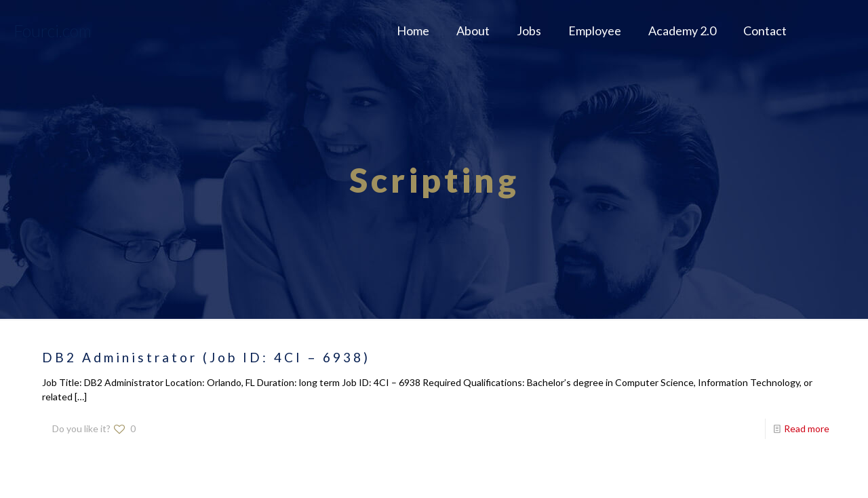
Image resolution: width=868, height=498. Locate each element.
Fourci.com (53, 31)
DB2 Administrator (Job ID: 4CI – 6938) (206, 357)
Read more (807, 428)
